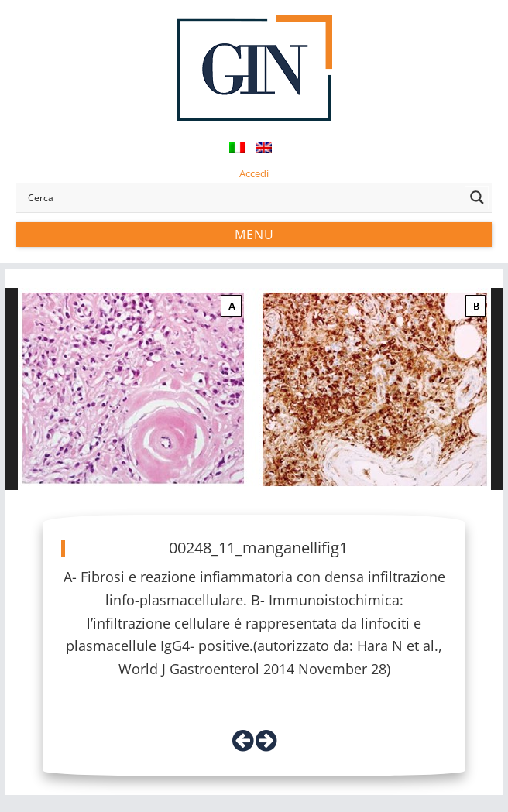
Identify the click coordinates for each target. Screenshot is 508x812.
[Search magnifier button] (477, 197)
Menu (254, 235)
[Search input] (243, 197)
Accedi (254, 173)
